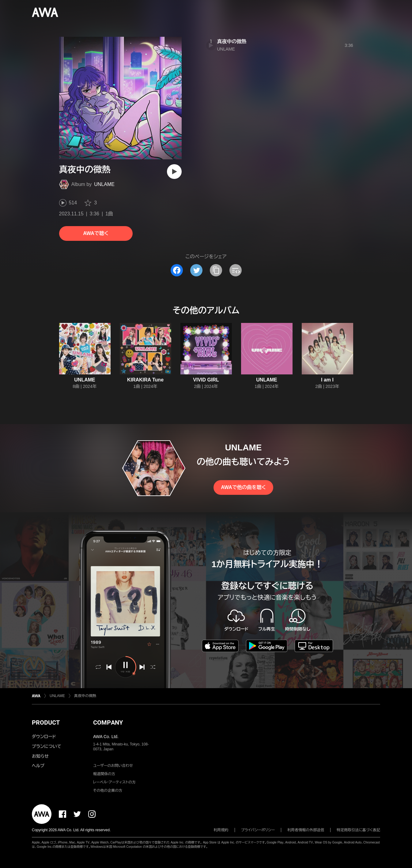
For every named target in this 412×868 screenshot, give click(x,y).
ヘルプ (38, 766)
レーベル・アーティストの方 (114, 782)
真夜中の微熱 (232, 42)
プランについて (47, 746)
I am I (327, 380)
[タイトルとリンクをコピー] (216, 270)
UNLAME (104, 184)
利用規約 (221, 830)
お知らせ (40, 756)
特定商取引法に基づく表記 (358, 830)
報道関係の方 (104, 774)
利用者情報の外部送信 (306, 830)
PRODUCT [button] (46, 722)
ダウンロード (44, 737)
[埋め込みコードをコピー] (236, 270)
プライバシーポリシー (258, 830)
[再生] (174, 172)
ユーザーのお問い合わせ (113, 766)
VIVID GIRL (206, 380)
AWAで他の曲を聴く (243, 487)
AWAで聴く (96, 233)
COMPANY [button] (108, 722)
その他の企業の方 (108, 790)
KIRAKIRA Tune (145, 380)
